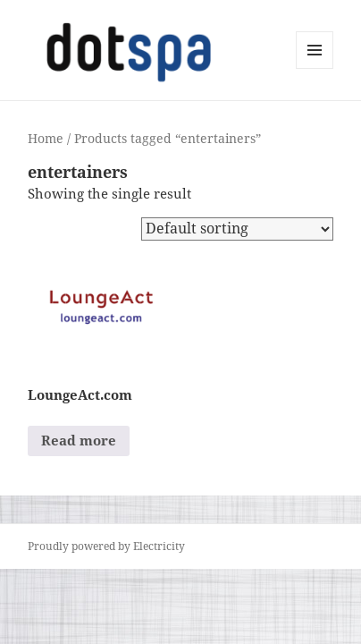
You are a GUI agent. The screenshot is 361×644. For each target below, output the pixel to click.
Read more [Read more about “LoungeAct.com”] (79, 440)
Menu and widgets (315, 68)
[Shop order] (237, 229)
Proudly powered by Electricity (106, 546)
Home (46, 138)
